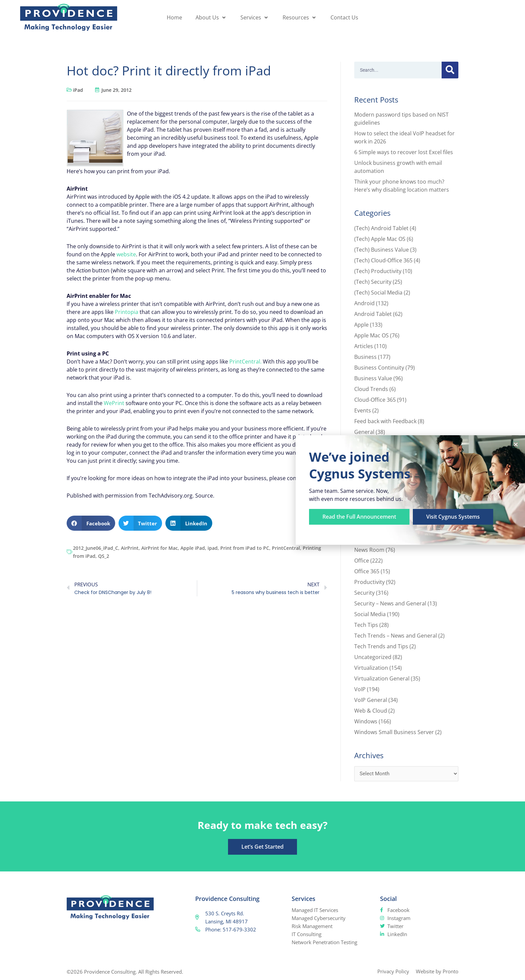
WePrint (114, 403)
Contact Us (344, 17)
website (126, 254)
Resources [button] (300, 17)
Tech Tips (366, 625)
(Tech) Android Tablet (381, 228)
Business (365, 357)
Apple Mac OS (371, 335)
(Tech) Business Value (382, 250)
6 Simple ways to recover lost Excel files (404, 152)
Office (362, 561)
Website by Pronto (437, 971)
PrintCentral (286, 548)
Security (364, 593)
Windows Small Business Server (394, 732)
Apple (361, 325)
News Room (369, 550)
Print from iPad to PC (245, 548)
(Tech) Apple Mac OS (380, 239)
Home (174, 17)
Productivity (369, 582)
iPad (78, 90)
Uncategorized (373, 657)
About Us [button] (211, 17)
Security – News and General (390, 603)
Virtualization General (382, 678)
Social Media (370, 614)
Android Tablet (373, 314)
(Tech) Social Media (378, 292)
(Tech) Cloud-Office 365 (383, 260)
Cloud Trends (371, 389)
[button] (91, 523)
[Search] (450, 70)
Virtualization (371, 668)
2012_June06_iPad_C (96, 548)
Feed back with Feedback (385, 421)
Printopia (127, 312)
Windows (366, 721)
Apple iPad (193, 548)
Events (363, 410)
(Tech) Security (373, 282)
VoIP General (371, 700)
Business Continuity (379, 368)
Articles (364, 346)
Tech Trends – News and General (396, 636)
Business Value (373, 378)
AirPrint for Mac (160, 548)
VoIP (360, 689)
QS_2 (104, 556)
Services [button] (255, 17)
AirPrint (130, 548)
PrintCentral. (245, 362)
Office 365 (367, 571)
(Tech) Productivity (378, 271)
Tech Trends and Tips (381, 646)
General (364, 432)
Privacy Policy (393, 971)
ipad (213, 548)
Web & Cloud (371, 711)
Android (364, 303)
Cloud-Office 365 (375, 400)
